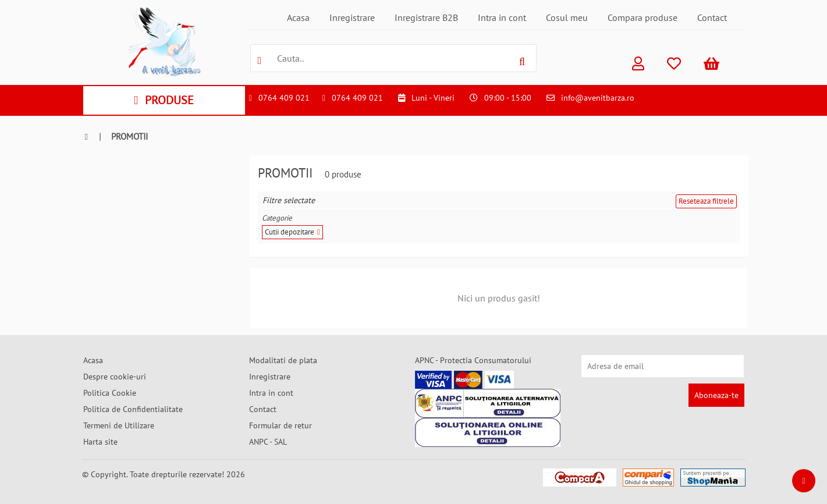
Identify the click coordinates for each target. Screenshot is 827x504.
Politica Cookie (110, 393)
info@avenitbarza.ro (598, 98)
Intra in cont (502, 17)
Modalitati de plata (283, 360)
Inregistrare (352, 17)
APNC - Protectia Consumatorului (473, 360)
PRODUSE (164, 100)
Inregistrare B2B (426, 17)
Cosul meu (567, 17)
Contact (712, 17)
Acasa (298, 17)
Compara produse (643, 17)
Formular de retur (281, 425)
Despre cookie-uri (115, 377)
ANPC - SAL (268, 442)
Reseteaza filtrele (706, 201)
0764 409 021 (284, 98)
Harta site (100, 442)
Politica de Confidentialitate (133, 409)
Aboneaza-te (716, 395)
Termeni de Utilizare (119, 425)
